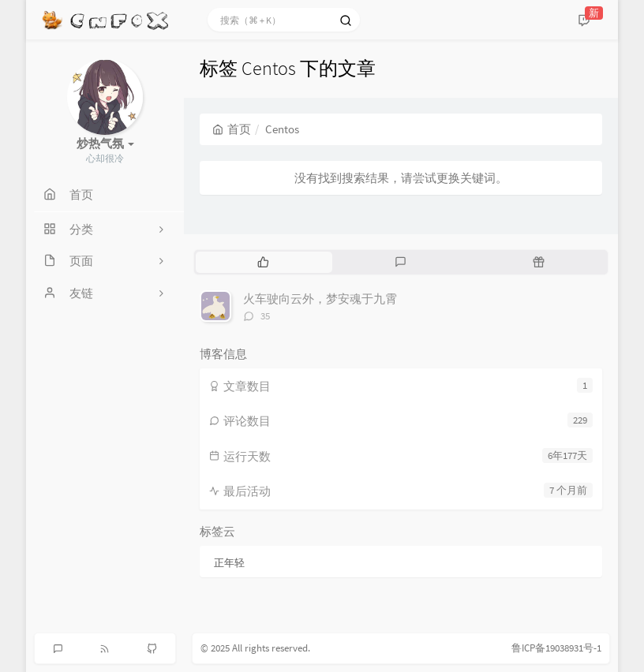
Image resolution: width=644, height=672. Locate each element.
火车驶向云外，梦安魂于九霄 (320, 299)
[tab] (263, 262)
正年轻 (229, 563)
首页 (232, 129)
